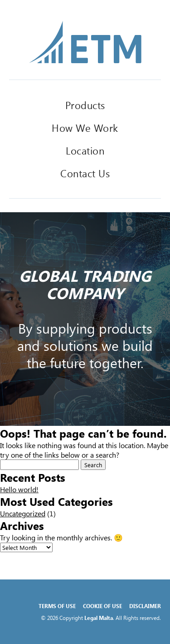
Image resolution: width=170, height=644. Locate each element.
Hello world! (19, 489)
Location (85, 150)
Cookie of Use (102, 606)
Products (85, 105)
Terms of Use (57, 606)
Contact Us (85, 173)
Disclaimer (145, 606)
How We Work (85, 128)
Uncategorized (23, 513)
